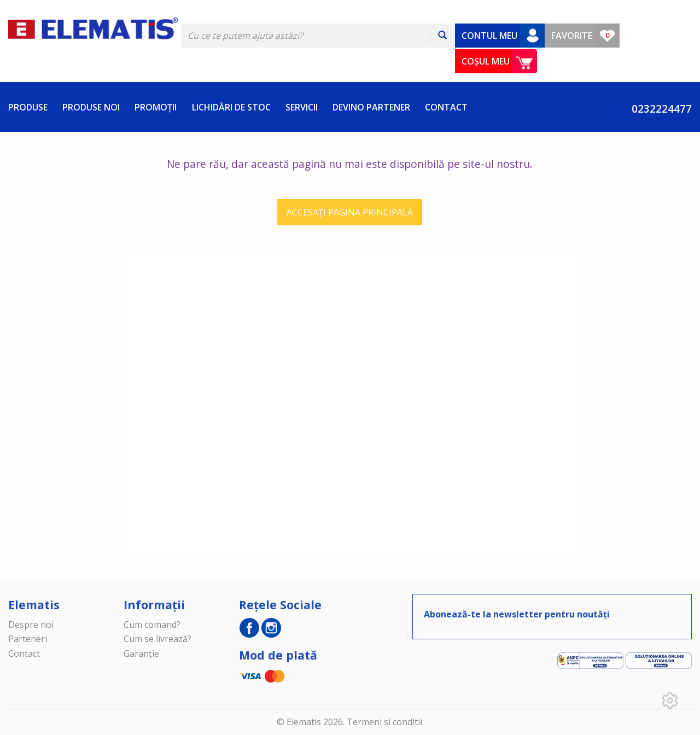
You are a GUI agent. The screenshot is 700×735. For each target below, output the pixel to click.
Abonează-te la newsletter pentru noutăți (517, 614)
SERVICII (302, 107)
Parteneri (28, 639)
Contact (24, 654)
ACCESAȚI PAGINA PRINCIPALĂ (350, 212)
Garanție (141, 654)
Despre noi (31, 625)
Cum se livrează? (157, 639)
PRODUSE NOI (91, 107)
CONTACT (446, 107)
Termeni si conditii (384, 722)
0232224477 (656, 109)
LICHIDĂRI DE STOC (231, 107)
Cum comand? (152, 625)
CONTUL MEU (489, 36)
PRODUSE (28, 107)
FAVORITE (572, 36)
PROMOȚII (156, 107)
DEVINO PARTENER (371, 107)
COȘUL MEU (486, 61)
